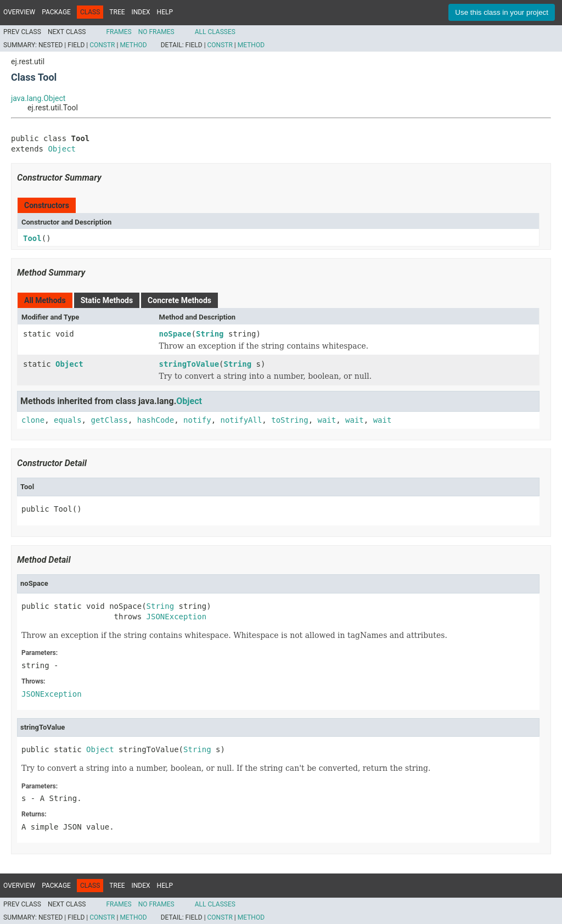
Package (56, 12)
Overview (19, 12)
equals (68, 420)
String (210, 334)
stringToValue (189, 364)
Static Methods (107, 300)
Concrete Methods (179, 300)
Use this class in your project (502, 12)
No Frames (156, 32)
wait (327, 420)
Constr (102, 45)
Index (141, 12)
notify (197, 420)
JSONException (177, 617)
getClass (109, 420)
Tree (117, 12)
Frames (119, 32)
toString (290, 420)
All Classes (215, 32)
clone (33, 420)
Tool (32, 238)
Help (165, 12)
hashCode (156, 420)
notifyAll (241, 420)
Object (62, 149)
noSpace (175, 334)
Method (133, 45)
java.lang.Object (38, 98)
